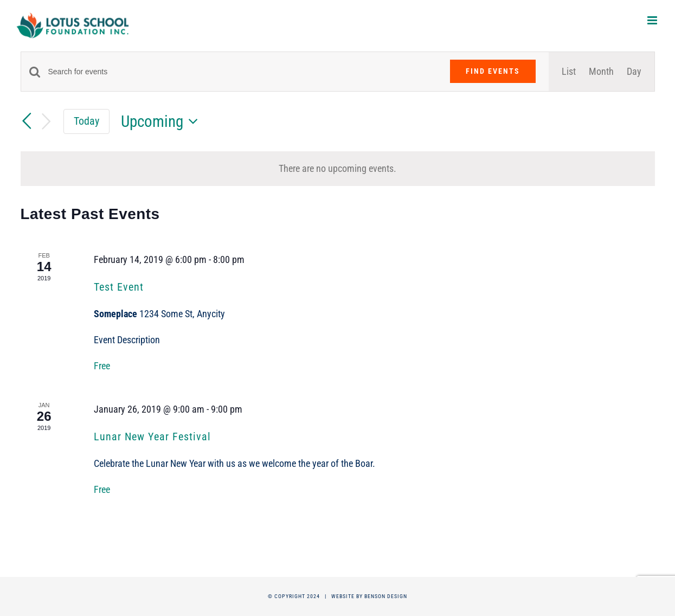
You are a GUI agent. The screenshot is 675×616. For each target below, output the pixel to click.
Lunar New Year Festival (152, 437)
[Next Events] (46, 122)
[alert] (338, 169)
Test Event (119, 287)
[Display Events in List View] (569, 72)
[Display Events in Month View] (601, 72)
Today (86, 121)
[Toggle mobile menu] (653, 20)
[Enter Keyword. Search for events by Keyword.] (243, 72)
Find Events (493, 71)
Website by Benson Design (369, 596)
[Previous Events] (27, 121)
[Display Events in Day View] (634, 72)
